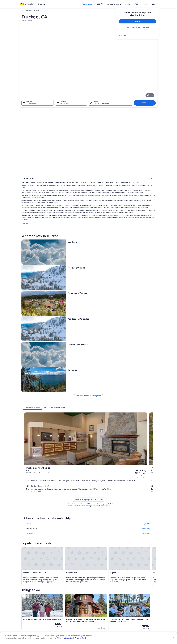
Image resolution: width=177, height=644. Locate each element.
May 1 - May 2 (147, 310)
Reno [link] (25, 529)
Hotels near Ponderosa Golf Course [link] (39, 514)
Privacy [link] (93, 599)
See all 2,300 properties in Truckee (105, 289)
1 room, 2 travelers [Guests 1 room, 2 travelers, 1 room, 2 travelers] (101, 80)
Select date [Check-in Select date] (30, 80)
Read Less (58, 137)
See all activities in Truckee (105, 446)
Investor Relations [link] (26, 617)
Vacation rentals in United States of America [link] (69, 606)
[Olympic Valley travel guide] (93, 463)
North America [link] (25, 11)
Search (146, 80)
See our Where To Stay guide (105, 219)
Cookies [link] (93, 602)
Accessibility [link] (95, 617)
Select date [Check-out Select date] (64, 80)
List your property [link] (26, 606)
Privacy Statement (64, 638)
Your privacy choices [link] (97, 621)
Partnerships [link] (24, 610)
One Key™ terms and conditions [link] (101, 610)
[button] (89, 482)
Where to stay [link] (29, 108)
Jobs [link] (22, 602)
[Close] (173, 638)
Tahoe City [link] (94, 533)
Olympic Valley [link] (62, 529)
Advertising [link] (24, 621)
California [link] (52, 11)
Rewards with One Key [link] (63, 624)
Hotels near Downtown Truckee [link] (38, 497)
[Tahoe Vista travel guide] (144, 463)
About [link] (22, 599)
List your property (118, 4)
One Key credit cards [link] (62, 628)
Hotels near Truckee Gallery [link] (99, 510)
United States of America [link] (39, 11)
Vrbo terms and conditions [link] (99, 613)
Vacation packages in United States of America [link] (70, 610)
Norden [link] (59, 533)
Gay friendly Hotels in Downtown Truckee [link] (104, 497)
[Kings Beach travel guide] (118, 463)
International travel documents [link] (136, 617)
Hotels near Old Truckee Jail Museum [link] (102, 501)
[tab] (66, 229)
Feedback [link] (23, 628)
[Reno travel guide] (67, 463)
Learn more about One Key (137, 27)
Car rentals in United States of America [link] (67, 617)
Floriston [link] (126, 533)
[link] (137, 36)
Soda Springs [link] (28, 533)
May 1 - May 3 (147, 320)
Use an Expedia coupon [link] (134, 613)
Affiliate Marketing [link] (26, 624)
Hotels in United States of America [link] (66, 602)
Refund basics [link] (131, 610)
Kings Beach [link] (94, 529)
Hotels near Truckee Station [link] (37, 501)
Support (132, 4)
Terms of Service (81, 638)
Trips (141, 4)
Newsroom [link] (24, 613)
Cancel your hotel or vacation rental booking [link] (140, 602)
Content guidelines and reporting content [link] (104, 624)
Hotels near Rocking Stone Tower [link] (101, 505)
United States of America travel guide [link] (67, 599)
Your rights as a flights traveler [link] (135, 621)
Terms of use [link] (95, 606)
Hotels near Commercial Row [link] (37, 505)
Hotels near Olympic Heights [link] (99, 514)
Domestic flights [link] (60, 613)
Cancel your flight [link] (132, 606)
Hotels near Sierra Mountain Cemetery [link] (41, 510)
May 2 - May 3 (147, 315)
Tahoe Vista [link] (128, 529)
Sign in (154, 4)
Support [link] (129, 599)
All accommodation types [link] (63, 621)
